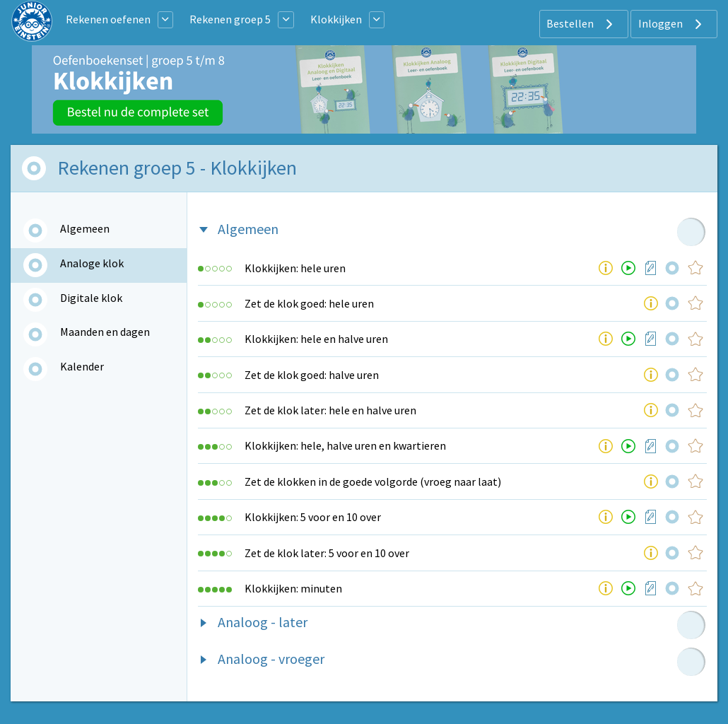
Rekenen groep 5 (230, 19)
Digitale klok (91, 298)
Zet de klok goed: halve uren (312, 375)
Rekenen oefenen (108, 19)
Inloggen (672, 24)
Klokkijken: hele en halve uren (316, 339)
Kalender (82, 366)
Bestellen (581, 24)
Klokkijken (336, 19)
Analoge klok (92, 263)
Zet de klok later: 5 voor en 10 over (327, 553)
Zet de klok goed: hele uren (309, 303)
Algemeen (85, 228)
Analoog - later (263, 622)
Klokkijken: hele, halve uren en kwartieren (345, 445)
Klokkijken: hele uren (295, 268)
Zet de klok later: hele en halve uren (330, 410)
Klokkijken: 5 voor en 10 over (313, 517)
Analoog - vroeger (271, 659)
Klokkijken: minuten (293, 588)
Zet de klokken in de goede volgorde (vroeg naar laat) (373, 481)
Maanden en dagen (105, 332)
